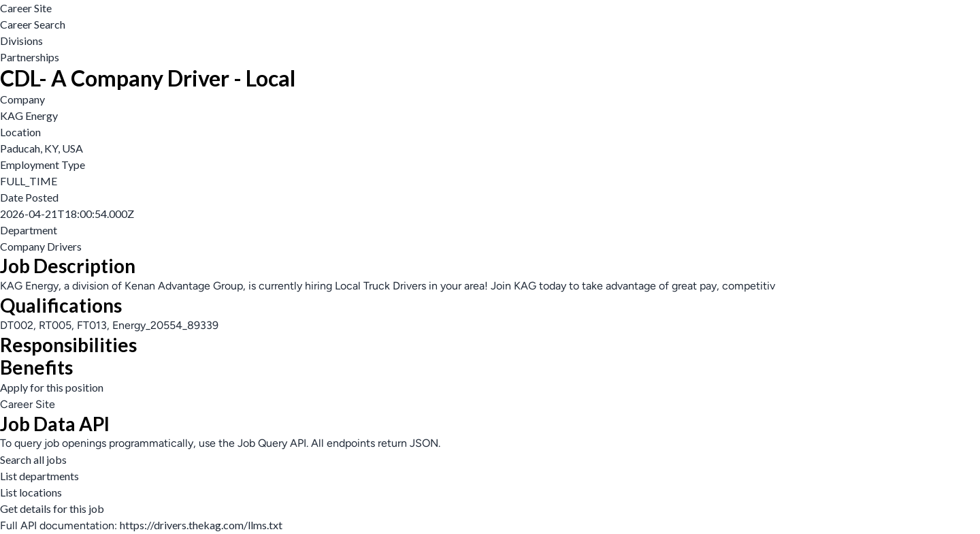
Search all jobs (33, 459)
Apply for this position (52, 387)
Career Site (26, 8)
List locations (31, 492)
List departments (39, 476)
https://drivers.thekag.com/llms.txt (201, 525)
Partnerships (30, 57)
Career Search (33, 24)
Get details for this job (52, 508)
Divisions (21, 41)
